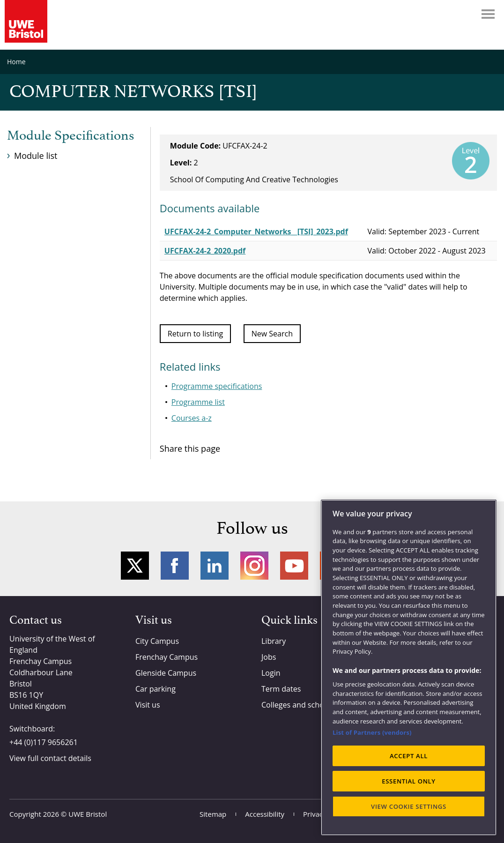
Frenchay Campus (167, 657)
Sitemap (213, 814)
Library (274, 641)
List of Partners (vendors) (372, 732)
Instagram (254, 566)
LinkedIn (215, 566)
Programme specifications (217, 386)
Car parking (156, 689)
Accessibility (265, 814)
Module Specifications (70, 136)
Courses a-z (192, 418)
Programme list (198, 402)
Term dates (281, 689)
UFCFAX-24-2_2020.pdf (205, 251)
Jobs (269, 657)
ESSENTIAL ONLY (409, 781)
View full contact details (50, 758)
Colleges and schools (298, 705)
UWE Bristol (88, 814)
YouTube (294, 566)
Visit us (148, 705)
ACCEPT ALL (409, 756)
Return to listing (195, 334)
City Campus (157, 641)
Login (271, 673)
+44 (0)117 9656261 (44, 742)
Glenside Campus (166, 673)
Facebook (175, 566)
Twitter (135, 566)
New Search (272, 334)
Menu (488, 14)
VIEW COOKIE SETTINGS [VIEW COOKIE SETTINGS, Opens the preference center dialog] (409, 806)
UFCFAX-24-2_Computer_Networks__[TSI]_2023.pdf (256, 231)
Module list (36, 156)
